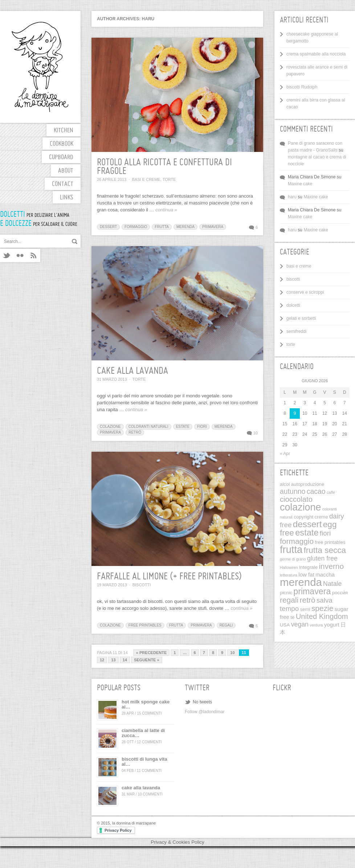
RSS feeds (34, 255)
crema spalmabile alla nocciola (316, 54)
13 (113, 660)
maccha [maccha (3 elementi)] (325, 574)
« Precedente (151, 653)
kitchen (64, 131)
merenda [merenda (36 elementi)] (301, 582)
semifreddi (296, 331)
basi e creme (146, 179)
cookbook (62, 144)
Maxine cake (300, 184)
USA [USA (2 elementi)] (285, 625)
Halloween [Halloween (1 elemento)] (289, 567)
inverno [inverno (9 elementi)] (331, 566)
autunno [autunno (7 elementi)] (293, 491)
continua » (166, 210)
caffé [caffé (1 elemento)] (331, 492)
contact (63, 184)
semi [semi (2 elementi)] (305, 609)
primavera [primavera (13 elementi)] (312, 591)
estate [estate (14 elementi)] (307, 533)
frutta (162, 227)
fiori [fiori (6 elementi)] (325, 533)
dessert (108, 227)
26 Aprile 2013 (112, 179)
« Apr (285, 454)
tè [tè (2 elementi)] (292, 617)
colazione (110, 427)
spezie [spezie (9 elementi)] (323, 608)
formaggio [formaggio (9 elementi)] (297, 541)
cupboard (61, 158)
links (67, 198)
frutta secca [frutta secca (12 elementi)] (325, 550)
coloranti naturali (148, 427)
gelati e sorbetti (301, 318)
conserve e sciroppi (305, 292)
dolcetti (293, 305)
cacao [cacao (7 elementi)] (316, 491)
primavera (213, 227)
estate (183, 427)
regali (226, 625)
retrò (135, 432)
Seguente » (147, 660)
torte (169, 179)
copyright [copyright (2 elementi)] (303, 517)
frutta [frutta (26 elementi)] (291, 549)
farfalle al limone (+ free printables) (169, 577)
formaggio (136, 227)
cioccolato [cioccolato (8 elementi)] (296, 499)
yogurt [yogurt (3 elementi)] (332, 625)
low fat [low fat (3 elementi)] (306, 574)
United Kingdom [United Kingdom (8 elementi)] (322, 616)
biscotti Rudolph (302, 87)
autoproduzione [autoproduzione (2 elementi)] (308, 484)
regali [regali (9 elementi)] (289, 600)
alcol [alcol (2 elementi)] (285, 484)
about (66, 171)
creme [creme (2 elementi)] (321, 517)
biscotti (142, 585)
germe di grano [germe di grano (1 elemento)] (293, 559)
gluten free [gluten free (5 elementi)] (322, 558)
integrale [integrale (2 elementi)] (308, 567)
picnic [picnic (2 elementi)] (286, 593)
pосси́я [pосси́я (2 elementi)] (340, 593)
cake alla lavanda (132, 371)
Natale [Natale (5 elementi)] (332, 584)
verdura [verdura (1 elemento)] (316, 625)
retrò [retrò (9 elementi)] (308, 600)
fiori (202, 427)
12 (102, 660)
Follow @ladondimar (205, 712)
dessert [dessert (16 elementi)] (307, 524)
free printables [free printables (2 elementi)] (330, 542)
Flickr (20, 255)
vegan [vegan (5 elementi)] (300, 624)
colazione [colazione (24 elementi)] (300, 507)
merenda (185, 227)
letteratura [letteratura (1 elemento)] (289, 575)
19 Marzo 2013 (112, 585)
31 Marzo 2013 (112, 379)
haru (292, 197)
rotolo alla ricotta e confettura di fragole (164, 167)
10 (256, 433)
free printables (145, 625)
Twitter (7, 255)
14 (125, 660)
